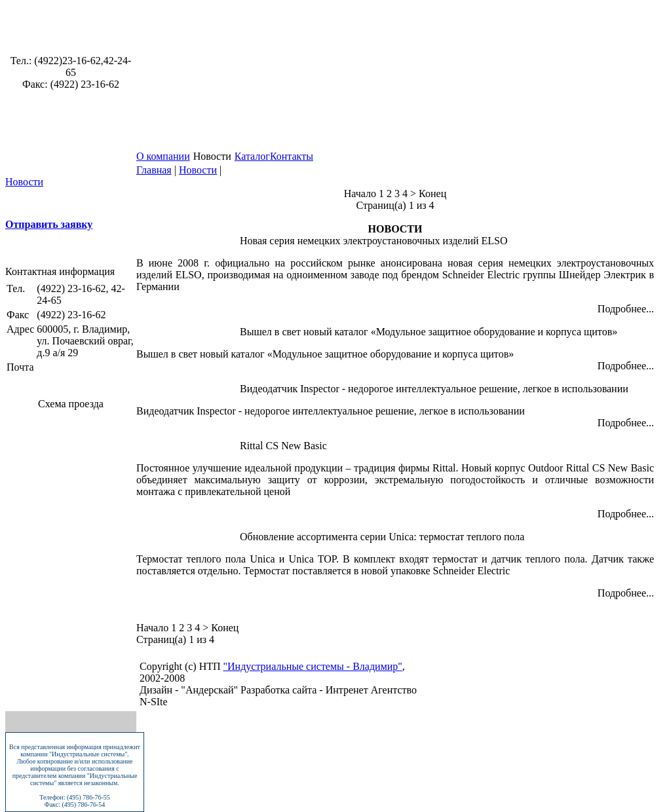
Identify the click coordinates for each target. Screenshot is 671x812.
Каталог (252, 156)
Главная (154, 170)
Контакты (292, 156)
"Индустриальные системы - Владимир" (313, 666)
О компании (163, 156)
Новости (24, 182)
